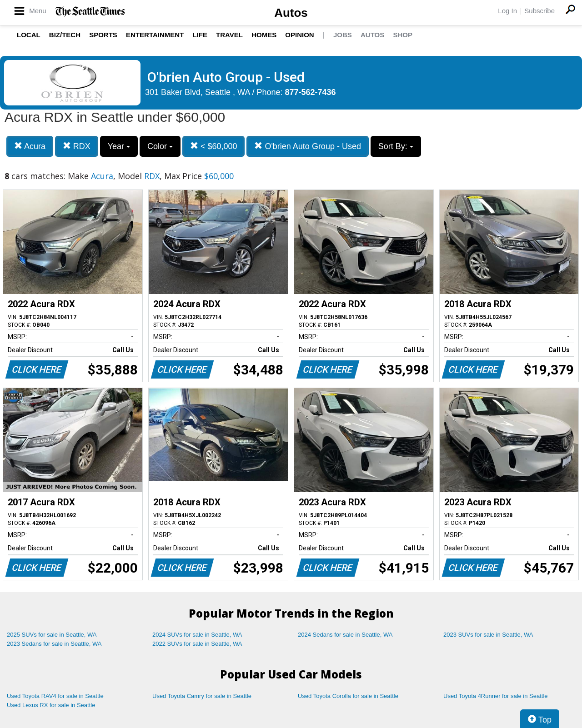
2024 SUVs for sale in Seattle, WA (197, 635)
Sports (103, 35)
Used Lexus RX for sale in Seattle (51, 705)
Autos (291, 13)
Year (119, 146)
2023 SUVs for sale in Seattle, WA (488, 635)
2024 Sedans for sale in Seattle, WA (345, 635)
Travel (229, 35)
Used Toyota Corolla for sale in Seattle (348, 696)
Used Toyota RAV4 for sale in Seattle (55, 696)
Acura (30, 146)
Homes (264, 35)
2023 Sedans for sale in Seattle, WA (54, 644)
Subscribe (539, 11)
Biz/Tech (65, 35)
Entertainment (155, 35)
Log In (507, 11)
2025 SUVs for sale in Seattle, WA (52, 635)
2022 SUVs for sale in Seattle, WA (197, 644)
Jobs (343, 35)
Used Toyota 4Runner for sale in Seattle (496, 696)
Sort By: (396, 146)
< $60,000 (214, 146)
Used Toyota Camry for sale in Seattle (202, 696)
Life (200, 35)
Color (160, 146)
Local (29, 35)
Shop (403, 35)
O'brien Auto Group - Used (308, 146)
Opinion (299, 35)
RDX (77, 146)
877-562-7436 (311, 92)
